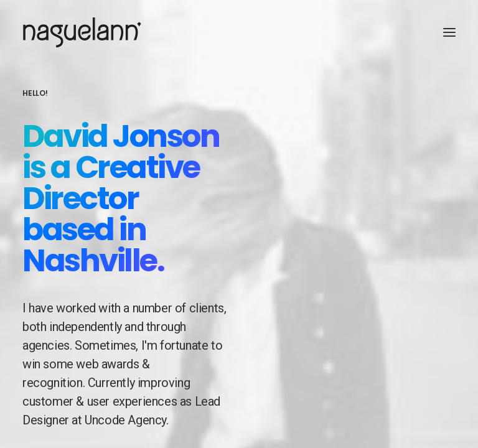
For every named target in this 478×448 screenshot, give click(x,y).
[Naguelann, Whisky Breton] (82, 32)
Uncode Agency (125, 423)
